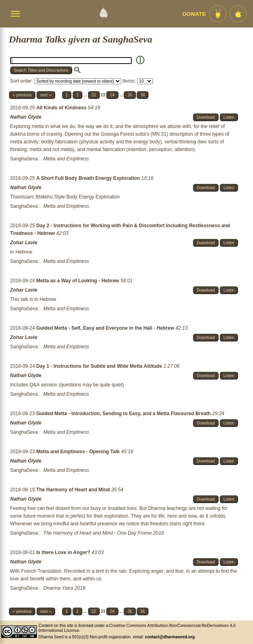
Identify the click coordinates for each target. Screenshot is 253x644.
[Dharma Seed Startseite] (103, 14)
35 (130, 95)
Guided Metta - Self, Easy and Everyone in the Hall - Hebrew (106, 328)
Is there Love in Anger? (64, 552)
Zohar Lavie (24, 243)
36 (143, 95)
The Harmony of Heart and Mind (74, 490)
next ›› (46, 95)
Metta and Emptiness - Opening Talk (78, 452)
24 (112, 95)
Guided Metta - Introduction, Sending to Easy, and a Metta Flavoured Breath (124, 414)
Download (206, 117)
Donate (194, 14)
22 (94, 95)
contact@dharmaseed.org (170, 637)
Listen (229, 117)
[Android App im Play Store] (218, 14)
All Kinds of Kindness (62, 108)
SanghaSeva (24, 159)
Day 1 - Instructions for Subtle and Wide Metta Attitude (100, 366)
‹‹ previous (22, 95)
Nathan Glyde (26, 117)
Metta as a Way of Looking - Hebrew (78, 281)
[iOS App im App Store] (238, 14)
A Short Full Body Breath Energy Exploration (89, 178)
